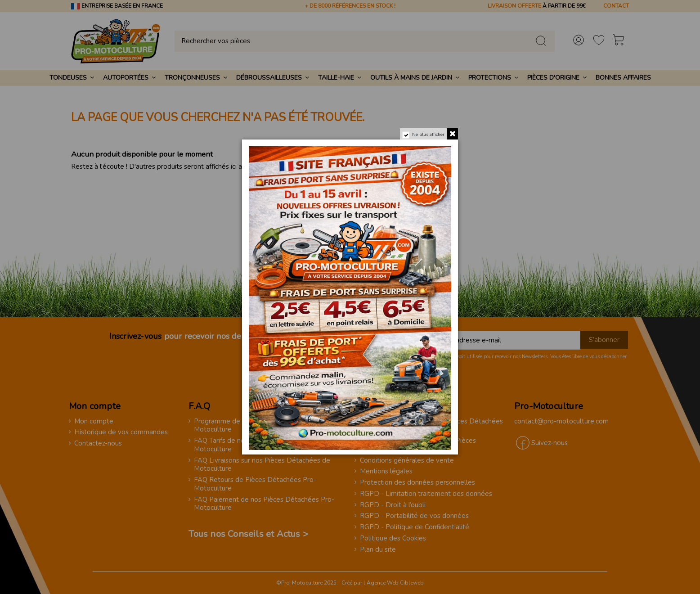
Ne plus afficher (428, 135)
